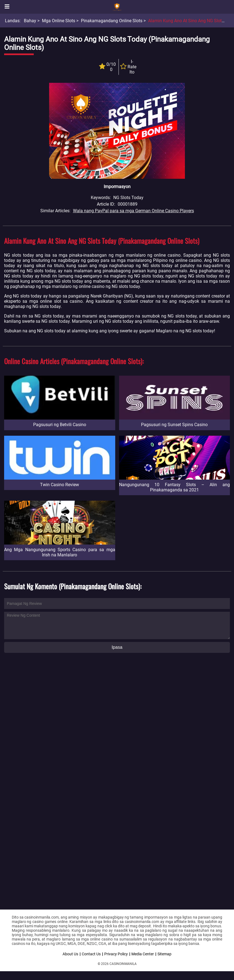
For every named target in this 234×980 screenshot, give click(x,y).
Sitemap (164, 954)
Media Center (143, 954)
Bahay (30, 21)
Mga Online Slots (59, 21)
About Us (70, 954)
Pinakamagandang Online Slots (112, 21)
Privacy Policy (116, 954)
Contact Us (91, 954)
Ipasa (117, 647)
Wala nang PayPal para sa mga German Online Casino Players (133, 211)
